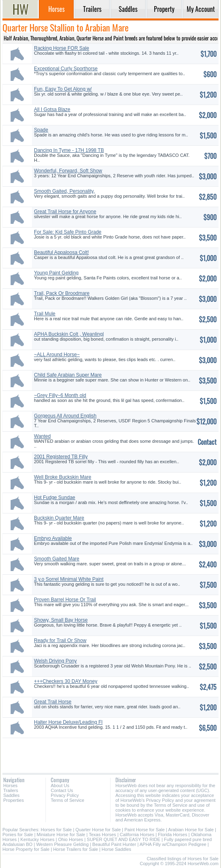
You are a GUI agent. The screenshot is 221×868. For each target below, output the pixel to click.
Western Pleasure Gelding (62, 844)
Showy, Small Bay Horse (61, 620)
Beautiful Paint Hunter (114, 844)
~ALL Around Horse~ (57, 355)
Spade (41, 130)
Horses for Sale (56, 830)
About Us (60, 785)
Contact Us (62, 790)
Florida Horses (173, 835)
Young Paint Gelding (56, 273)
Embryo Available (53, 538)
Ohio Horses (71, 839)
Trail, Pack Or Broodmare (62, 293)
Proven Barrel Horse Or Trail (65, 600)
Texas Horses (103, 835)
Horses (10, 785)
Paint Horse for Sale (144, 830)
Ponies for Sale (18, 835)
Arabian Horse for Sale (191, 830)
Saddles (11, 795)
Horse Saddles (116, 849)
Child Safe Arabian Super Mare (68, 375)
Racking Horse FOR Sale (62, 48)
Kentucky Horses (37, 839)
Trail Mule (45, 314)
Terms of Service (68, 800)
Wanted (42, 436)
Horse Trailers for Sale (76, 849)
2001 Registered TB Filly (61, 457)
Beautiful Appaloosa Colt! (61, 252)
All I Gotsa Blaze (52, 109)
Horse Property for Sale (26, 849)
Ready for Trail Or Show (60, 640)
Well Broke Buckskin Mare (63, 477)
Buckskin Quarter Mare (59, 518)
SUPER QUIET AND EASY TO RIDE (124, 839)
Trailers (11, 790)
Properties (14, 800)
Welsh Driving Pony (55, 661)
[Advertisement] (110, 752)
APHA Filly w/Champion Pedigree (173, 844)
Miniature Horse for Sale (61, 835)
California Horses (137, 835)
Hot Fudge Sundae (55, 498)
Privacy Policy (65, 795)
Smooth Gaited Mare (57, 559)
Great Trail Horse (53, 702)
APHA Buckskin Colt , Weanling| (69, 334)
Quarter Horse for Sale (98, 830)
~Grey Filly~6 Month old (60, 395)
